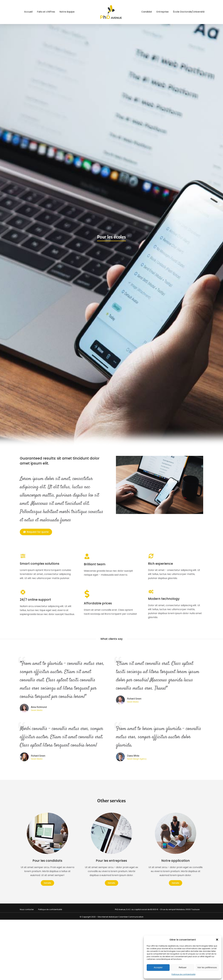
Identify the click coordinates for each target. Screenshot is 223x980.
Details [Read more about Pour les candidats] (47, 883)
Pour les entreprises (111, 861)
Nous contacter (27, 909)
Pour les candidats (47, 861)
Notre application (176, 861)
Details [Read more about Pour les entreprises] (112, 883)
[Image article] (47, 833)
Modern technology (164, 599)
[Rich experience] (151, 556)
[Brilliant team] (87, 556)
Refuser (183, 967)
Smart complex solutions (40, 564)
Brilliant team (95, 564)
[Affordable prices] (87, 594)
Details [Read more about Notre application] (176, 883)
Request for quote (36, 532)
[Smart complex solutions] (23, 556)
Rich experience (160, 564)
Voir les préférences (207, 967)
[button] (217, 940)
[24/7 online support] (23, 592)
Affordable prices (98, 603)
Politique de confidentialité (183, 974)
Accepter (158, 967)
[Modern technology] (151, 592)
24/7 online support (35, 600)
